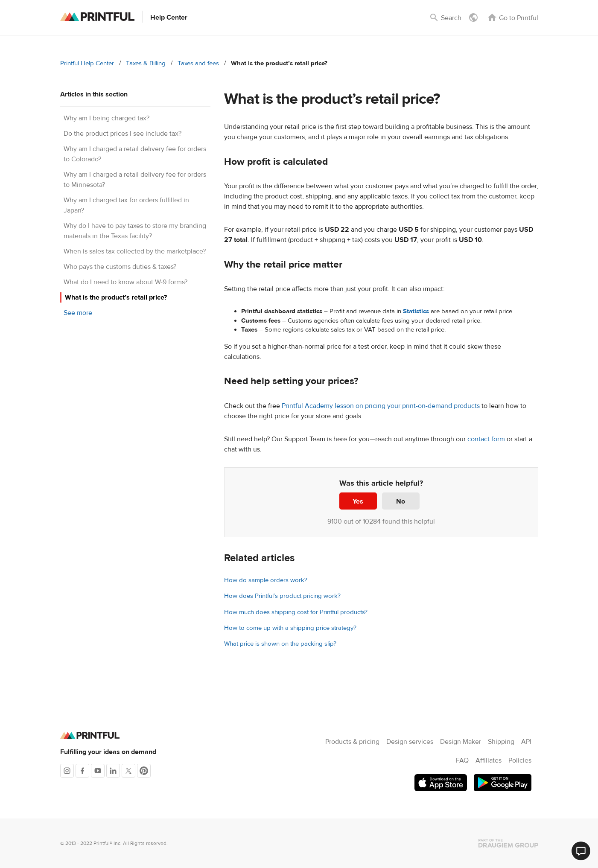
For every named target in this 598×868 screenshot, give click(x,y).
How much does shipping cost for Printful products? (296, 612)
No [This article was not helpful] (401, 501)
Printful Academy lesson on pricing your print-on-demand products (381, 406)
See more (78, 313)
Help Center (169, 17)
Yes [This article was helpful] (358, 501)
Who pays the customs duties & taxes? (120, 267)
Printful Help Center (87, 63)
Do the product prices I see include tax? (123, 134)
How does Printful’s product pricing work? (282, 596)
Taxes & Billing (146, 63)
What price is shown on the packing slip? (280, 644)
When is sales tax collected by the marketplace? (135, 251)
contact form (486, 439)
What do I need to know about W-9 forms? (125, 282)
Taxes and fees (198, 63)
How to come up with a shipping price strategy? (290, 628)
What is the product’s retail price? (116, 297)
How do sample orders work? (266, 580)
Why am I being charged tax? (106, 118)
